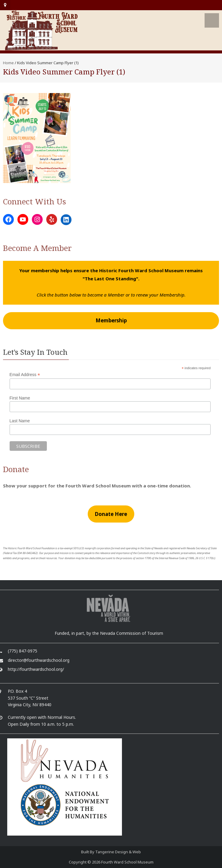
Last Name (20, 421)
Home (8, 63)
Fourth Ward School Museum (127, 862)
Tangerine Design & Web (118, 852)
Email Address (25, 375)
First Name (20, 398)
